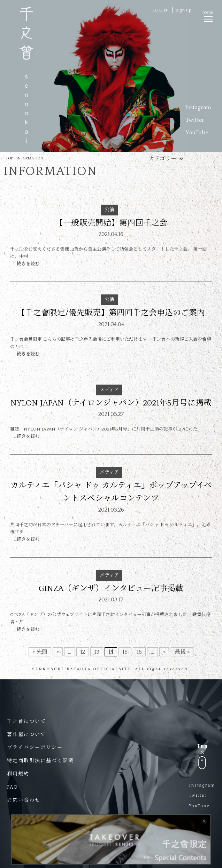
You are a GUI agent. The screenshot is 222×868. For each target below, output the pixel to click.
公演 (109, 210)
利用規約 (18, 774)
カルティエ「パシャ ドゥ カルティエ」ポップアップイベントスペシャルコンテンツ (111, 492)
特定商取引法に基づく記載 (40, 761)
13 (97, 652)
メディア (109, 390)
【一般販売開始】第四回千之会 (111, 223)
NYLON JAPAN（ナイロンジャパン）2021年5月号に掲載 (111, 403)
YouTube (197, 133)
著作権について (26, 735)
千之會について (26, 721)
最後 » (182, 652)
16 (139, 652)
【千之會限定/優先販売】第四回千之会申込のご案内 (111, 313)
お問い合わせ (24, 800)
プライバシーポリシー (35, 748)
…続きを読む (27, 264)
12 (83, 652)
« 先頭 (40, 652)
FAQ (13, 787)
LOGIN (160, 10)
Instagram (198, 108)
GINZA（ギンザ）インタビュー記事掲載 (111, 589)
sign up (184, 10)
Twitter (195, 120)
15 (125, 652)
